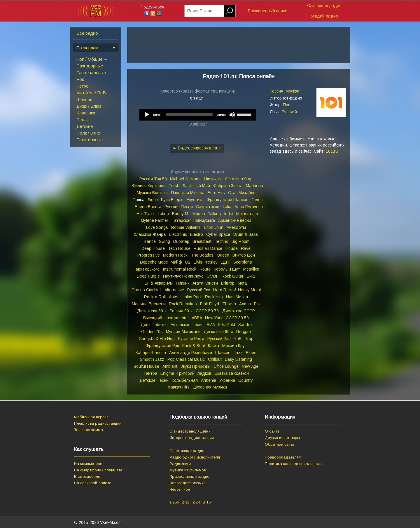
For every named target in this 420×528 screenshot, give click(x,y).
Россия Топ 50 (153, 179)
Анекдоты (236, 227)
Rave (246, 248)
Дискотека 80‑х (152, 311)
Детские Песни (154, 380)
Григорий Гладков (194, 373)
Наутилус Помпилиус (183, 276)
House (232, 248)
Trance (149, 241)
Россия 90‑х (181, 311)
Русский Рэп (219, 339)
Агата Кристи (205, 283)
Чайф (177, 262)
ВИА (211, 325)
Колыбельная (185, 380)
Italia (227, 207)
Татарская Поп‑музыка (193, 220)
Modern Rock (175, 255)
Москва (292, 91)
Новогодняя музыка (188, 483)
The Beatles (202, 255)
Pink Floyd (210, 304)
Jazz (238, 353)
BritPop (228, 283)
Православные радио (189, 476)
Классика (86, 113)
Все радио (87, 33)
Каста (213, 346)
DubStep (181, 241)
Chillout (215, 359)
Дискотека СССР (239, 311)
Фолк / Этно (88, 133)
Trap (249, 339)
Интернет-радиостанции (192, 438)
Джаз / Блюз (89, 106)
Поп (287, 105)
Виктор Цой (244, 255)
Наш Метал (237, 297)
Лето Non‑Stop (239, 179)
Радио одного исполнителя (195, 457)
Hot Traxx (146, 214)
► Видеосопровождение (197, 148)
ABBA (197, 318)
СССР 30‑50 (237, 318)
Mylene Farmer (155, 220)
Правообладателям (283, 457)
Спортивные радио (187, 451)
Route (205, 269)
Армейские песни (235, 220)
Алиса (245, 304)
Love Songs (157, 227)
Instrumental (177, 318)
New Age (250, 366)
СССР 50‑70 (207, 311)
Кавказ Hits (179, 387)
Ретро (83, 86)
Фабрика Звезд (228, 186)
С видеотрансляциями (190, 431)
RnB (238, 339)
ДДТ (225, 262)
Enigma (167, 373)
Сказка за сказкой (232, 373)
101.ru (332, 151)
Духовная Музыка (210, 387)
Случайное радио (324, 6)
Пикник (183, 283)
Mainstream (247, 214)
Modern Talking (207, 214)
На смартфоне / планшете (98, 470)
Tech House (179, 248)
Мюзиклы (213, 179)
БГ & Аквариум (159, 283)
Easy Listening (238, 359)
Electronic (178, 234)
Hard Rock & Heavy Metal (237, 290)
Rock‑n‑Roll (155, 297)
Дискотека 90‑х (218, 332)
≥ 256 (174, 502)
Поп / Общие (89, 59)
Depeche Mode (154, 262)
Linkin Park (192, 297)
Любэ (153, 200)
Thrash (229, 304)
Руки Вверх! (172, 200)
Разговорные (90, 66)
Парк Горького (146, 269)
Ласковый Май (196, 186)
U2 (188, 262)
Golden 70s (152, 332)
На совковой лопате (93, 483)
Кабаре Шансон (151, 353)
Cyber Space (218, 234)
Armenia (209, 380)
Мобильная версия (91, 417)
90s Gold (227, 325)
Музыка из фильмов (188, 470)
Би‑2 (251, 276)
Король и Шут (227, 269)
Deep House (153, 248)
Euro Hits (216, 193)
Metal (243, 283)
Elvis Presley (206, 262)
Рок (80, 79)
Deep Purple (148, 276)
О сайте (272, 431)
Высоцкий (153, 318)
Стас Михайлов (243, 193)
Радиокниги (180, 464)
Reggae (244, 332)
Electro (197, 234)
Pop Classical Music (186, 359)
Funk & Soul (194, 346)
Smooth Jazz (152, 359)
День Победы (154, 325)
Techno (222, 241)
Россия (276, 91)
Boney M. (181, 214)
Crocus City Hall (146, 290)
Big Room (240, 241)
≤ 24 (196, 502)
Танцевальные (91, 73)
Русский (289, 112)
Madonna (254, 186)
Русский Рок (199, 290)
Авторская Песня (187, 325)
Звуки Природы (195, 366)
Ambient (170, 366)
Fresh (174, 186)
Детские (85, 126)
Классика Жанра (150, 234)
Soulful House (146, 366)
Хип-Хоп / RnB (91, 93)
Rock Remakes (183, 304)
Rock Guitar (233, 276)
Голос (257, 200)
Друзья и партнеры (282, 438)
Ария (174, 297)
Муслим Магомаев (183, 332)
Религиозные (90, 140)
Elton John (214, 227)
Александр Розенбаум (191, 353)
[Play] (147, 115)
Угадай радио (324, 16)
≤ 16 (207, 502)
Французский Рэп (162, 346)
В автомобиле (87, 476)
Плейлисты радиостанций (98, 423)
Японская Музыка (188, 193)
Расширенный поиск (267, 11)
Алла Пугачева (249, 207)
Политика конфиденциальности (294, 464)
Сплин (212, 276)
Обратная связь (280, 444)
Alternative (174, 290)
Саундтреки (208, 207)
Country (246, 380)
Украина (227, 380)
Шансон (84, 99)
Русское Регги (191, 339)
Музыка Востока (152, 193)
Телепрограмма (89, 430)
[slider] (190, 115)
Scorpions (243, 262)
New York (214, 318)
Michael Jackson (185, 179)
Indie (229, 214)
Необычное (180, 489)
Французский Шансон (228, 200)
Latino (163, 214)
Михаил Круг (234, 346)
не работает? (198, 124)
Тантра (150, 373)
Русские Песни (179, 207)
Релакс (84, 120)
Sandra (245, 325)
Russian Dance (208, 248)
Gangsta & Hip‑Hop (157, 339)
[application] (198, 115)
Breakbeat (202, 241)
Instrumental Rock (180, 269)
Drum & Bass (246, 234)
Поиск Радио (200, 11)
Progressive (149, 255)
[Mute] (232, 115)
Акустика (195, 200)
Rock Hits (214, 297)
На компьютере (88, 464)
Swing (164, 241)
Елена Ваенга (148, 207)
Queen (223, 255)
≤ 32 (186, 502)
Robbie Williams (186, 227)
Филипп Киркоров (149, 186)
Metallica (251, 269)
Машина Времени (149, 304)
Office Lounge (226, 366)
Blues (251, 353)
